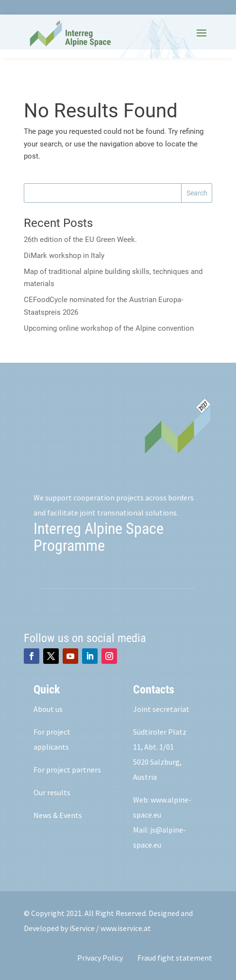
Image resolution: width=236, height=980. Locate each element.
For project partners (67, 770)
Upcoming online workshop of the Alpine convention (109, 328)
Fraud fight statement (175, 958)
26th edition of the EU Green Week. (80, 240)
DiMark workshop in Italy (64, 256)
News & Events (58, 815)
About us (48, 709)
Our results (52, 792)
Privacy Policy (100, 958)
